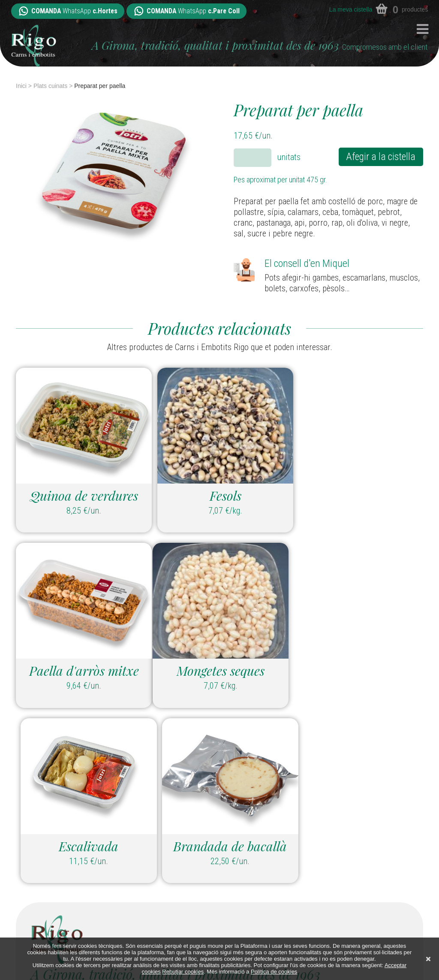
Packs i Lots (306, 894)
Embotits (301, 854)
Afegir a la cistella (381, 157)
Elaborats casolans (322, 867)
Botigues (300, 920)
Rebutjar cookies (183, 972)
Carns (295, 841)
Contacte (302, 934)
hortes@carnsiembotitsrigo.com (78, 883)
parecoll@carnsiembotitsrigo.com (207, 883)
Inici (21, 86)
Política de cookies (274, 972)
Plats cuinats (50, 86)
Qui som (298, 907)
